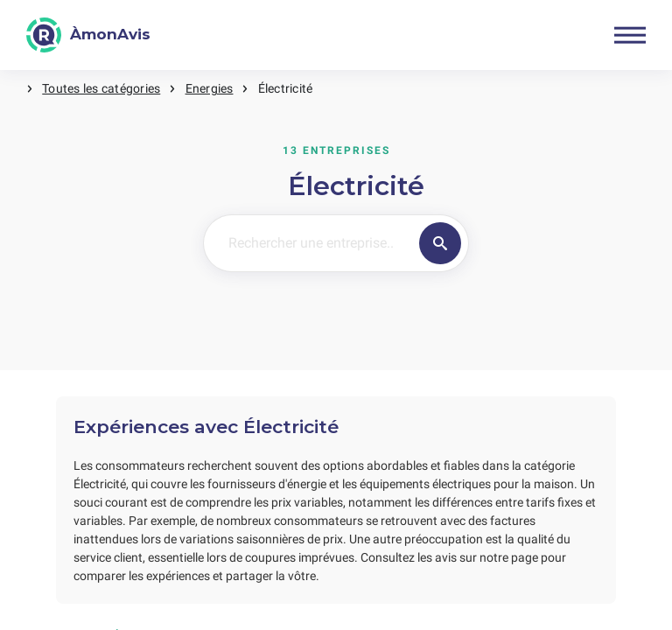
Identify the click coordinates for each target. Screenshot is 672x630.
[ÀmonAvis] (88, 35)
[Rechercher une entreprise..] (308, 243)
